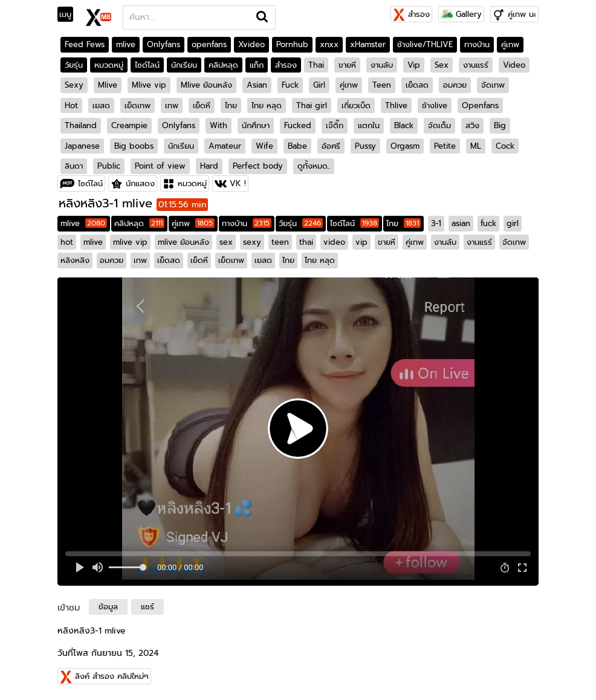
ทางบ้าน (477, 44)
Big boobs (134, 146)
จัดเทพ (493, 85)
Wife (264, 146)
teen (280, 242)
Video (514, 65)
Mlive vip (149, 85)
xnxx (329, 44)
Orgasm (405, 146)
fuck (488, 223)
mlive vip (130, 242)
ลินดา (74, 166)
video (334, 242)
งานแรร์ (476, 65)
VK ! (238, 183)
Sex (442, 65)
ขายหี (347, 65)
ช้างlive (435, 105)
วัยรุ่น (74, 65)
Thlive (396, 105)
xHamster (368, 44)
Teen (382, 85)
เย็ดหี (202, 105)
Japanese (82, 146)
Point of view (160, 166)
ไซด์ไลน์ (147, 65)
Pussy (365, 146)
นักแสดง (140, 183)
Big (500, 125)
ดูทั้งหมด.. (314, 166)
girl (513, 223)
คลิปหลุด (223, 65)
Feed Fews (85, 44)
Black (404, 125)
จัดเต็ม (439, 125)
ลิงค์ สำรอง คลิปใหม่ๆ (112, 676)
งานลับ (382, 65)
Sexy (74, 85)
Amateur (225, 146)
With (219, 125)
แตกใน (369, 125)
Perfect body (258, 166)
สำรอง (411, 14)
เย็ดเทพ (138, 105)
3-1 (436, 223)
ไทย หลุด (267, 105)
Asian (257, 85)
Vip (414, 65)
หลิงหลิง (75, 260)
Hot (71, 105)
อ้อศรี (331, 146)
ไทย (231, 105)
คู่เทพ (510, 44)
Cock (505, 146)
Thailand (81, 125)
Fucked (298, 125)
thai (306, 242)
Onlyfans (164, 44)
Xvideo (251, 44)
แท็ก (257, 65)
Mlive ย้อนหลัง (206, 85)
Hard (209, 166)
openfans (209, 44)
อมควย (455, 85)
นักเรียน (184, 65)
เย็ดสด (417, 85)
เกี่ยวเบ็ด (356, 105)
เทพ (172, 105)
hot (67, 242)
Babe (297, 146)
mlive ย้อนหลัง (183, 242)
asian (461, 223)
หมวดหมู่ (109, 65)
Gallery (461, 14)
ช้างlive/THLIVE (425, 44)
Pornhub (292, 44)
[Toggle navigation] (69, 15)
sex (226, 242)
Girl (319, 85)
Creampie (129, 125)
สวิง (472, 125)
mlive (126, 44)
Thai (316, 65)
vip (361, 242)
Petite (445, 146)
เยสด (101, 105)
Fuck (290, 85)
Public (109, 166)
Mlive (108, 85)
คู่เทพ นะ (522, 14)
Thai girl (312, 105)
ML (476, 146)
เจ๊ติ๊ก (335, 125)
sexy (252, 242)
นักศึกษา (256, 125)
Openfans (480, 105)
